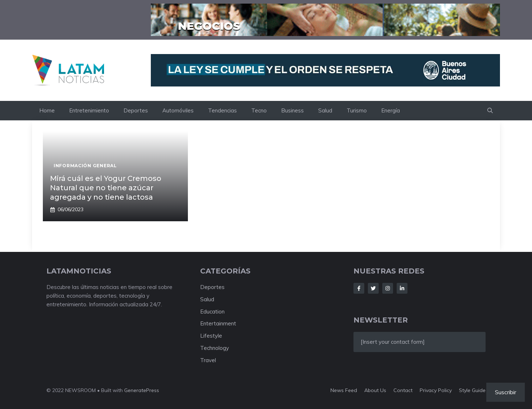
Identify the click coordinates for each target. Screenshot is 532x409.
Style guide (472, 390)
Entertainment (218, 323)
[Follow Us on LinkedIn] (402, 288)
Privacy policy (436, 390)
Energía (391, 110)
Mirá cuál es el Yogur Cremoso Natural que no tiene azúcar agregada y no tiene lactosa (106, 188)
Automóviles (178, 110)
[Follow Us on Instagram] (388, 288)
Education (212, 312)
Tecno (259, 110)
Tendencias (222, 110)
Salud (325, 110)
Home (47, 110)
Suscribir (506, 392)
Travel (208, 360)
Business (292, 110)
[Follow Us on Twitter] (373, 288)
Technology (215, 348)
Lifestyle (211, 336)
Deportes (136, 110)
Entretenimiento (89, 110)
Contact (403, 390)
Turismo (357, 110)
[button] (490, 111)
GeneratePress (142, 390)
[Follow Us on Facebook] (359, 288)
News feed (344, 390)
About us (375, 390)
